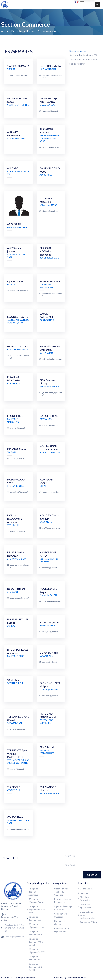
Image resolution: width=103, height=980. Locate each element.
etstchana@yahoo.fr (18, 729)
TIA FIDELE (14, 787)
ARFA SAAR (14, 224)
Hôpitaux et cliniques (59, 923)
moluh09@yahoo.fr (18, 531)
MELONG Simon (16, 449)
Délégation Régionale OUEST (37, 951)
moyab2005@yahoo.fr (19, 492)
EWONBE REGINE (18, 317)
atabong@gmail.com (51, 211)
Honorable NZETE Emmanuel (50, 348)
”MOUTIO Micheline (51, 66)
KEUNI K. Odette (17, 416)
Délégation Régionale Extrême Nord (37, 910)
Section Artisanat (77, 64)
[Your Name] (81, 856)
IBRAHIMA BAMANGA (13, 379)
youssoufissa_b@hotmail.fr (52, 394)
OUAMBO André (49, 653)
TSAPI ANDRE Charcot (48, 789)
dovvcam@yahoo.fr (50, 696)
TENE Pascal (47, 747)
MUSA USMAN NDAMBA (16, 554)
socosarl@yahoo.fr (50, 568)
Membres (31, 31)
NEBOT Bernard (16, 589)
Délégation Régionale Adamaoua (33, 892)
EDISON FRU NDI (50, 281)
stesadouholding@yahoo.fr (19, 357)
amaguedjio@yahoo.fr (51, 425)
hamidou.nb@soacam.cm (52, 147)
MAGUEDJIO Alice (50, 416)
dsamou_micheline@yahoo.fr (52, 76)
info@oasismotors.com (51, 528)
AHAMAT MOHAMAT (14, 134)
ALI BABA (13, 168)
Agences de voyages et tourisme (64, 908)
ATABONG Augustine (46, 200)
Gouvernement (87, 889)
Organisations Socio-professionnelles (88, 915)
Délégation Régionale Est (35, 918)
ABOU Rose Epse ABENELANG (49, 100)
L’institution (17, 31)
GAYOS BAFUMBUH (47, 315)
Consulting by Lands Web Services (69, 978)
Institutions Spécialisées (85, 906)
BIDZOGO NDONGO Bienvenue (45, 251)
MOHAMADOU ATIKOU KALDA (49, 448)
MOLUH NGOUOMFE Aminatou (14, 519)
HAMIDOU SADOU (18, 347)
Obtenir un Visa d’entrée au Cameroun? (61, 892)
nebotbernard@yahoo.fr (19, 598)
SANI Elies (13, 680)
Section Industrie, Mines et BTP (83, 55)
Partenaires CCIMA (88, 922)
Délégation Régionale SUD (35, 958)
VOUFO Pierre (15, 817)
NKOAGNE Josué (49, 623)
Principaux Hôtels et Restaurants (63, 901)
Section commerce (78, 51)
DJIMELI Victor (15, 281)
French (80, 2)
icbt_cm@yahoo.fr (17, 769)
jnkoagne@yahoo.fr (50, 632)
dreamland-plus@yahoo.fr (52, 295)
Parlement (85, 893)
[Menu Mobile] (97, 5)
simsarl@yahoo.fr (17, 459)
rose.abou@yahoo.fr (50, 111)
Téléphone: (14, 928)
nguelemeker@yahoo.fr (52, 601)
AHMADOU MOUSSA (46, 131)
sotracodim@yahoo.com (52, 359)
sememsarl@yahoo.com (20, 829)
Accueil (5, 31)
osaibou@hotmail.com (19, 75)
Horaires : (8, 915)
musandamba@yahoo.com (20, 566)
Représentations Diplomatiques (62, 930)
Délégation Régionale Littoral (36, 926)
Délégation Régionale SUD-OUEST (36, 967)
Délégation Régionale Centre (36, 901)
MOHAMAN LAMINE (46, 481)
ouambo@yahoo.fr (50, 662)
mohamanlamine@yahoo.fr (52, 493)
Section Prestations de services (83, 60)
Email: (14, 937)
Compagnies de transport (61, 915)
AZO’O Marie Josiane (14, 250)
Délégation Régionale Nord (35, 933)
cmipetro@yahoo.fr (18, 428)
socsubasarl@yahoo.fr (19, 291)
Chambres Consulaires (85, 899)
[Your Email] (81, 865)
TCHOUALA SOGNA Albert (48, 715)
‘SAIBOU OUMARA (18, 66)
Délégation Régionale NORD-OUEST (36, 942)
